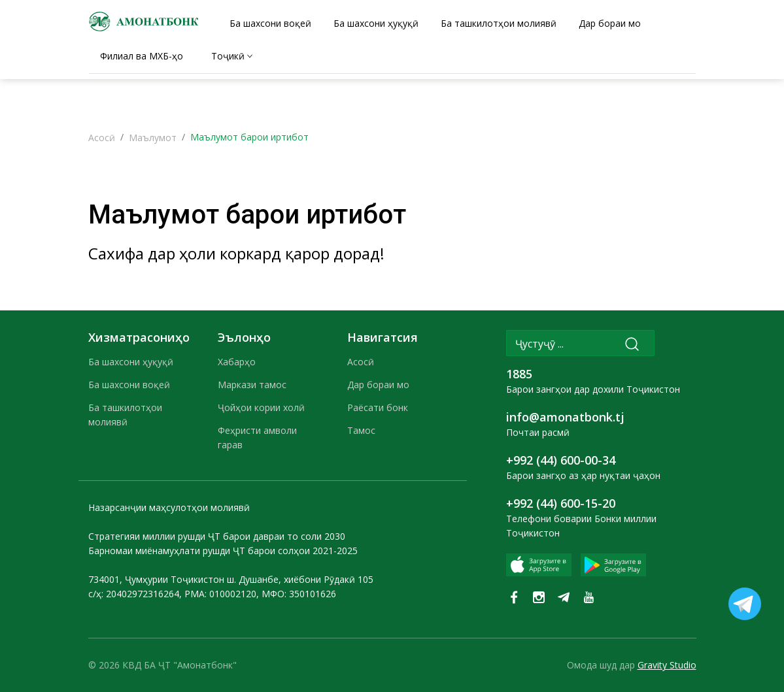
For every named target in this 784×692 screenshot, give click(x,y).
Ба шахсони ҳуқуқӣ (131, 362)
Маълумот (153, 138)
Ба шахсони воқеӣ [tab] (270, 23)
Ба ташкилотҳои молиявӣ (125, 415)
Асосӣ (102, 138)
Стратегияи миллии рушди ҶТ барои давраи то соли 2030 (217, 536)
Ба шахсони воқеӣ (129, 385)
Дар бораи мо (378, 385)
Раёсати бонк (378, 407)
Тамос (361, 430)
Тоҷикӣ (228, 56)
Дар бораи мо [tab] (610, 23)
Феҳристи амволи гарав (257, 437)
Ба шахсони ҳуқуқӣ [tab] (376, 23)
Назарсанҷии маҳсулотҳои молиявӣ (169, 507)
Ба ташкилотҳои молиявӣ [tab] (499, 23)
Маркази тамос (252, 385)
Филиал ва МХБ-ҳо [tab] (142, 56)
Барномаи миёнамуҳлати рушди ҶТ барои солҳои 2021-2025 (223, 551)
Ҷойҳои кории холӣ (261, 407)
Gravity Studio (667, 665)
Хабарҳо (237, 362)
